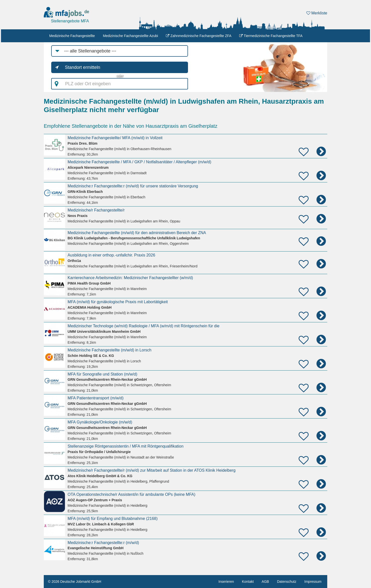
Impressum (313, 582)
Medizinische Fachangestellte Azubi (131, 36)
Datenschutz (287, 582)
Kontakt (248, 582)
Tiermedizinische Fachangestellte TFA (271, 36)
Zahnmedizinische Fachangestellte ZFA (199, 36)
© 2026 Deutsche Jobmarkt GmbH (75, 582)
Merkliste (317, 13)
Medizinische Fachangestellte (72, 36)
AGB (265, 582)
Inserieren (226, 582)
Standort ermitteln (83, 67)
